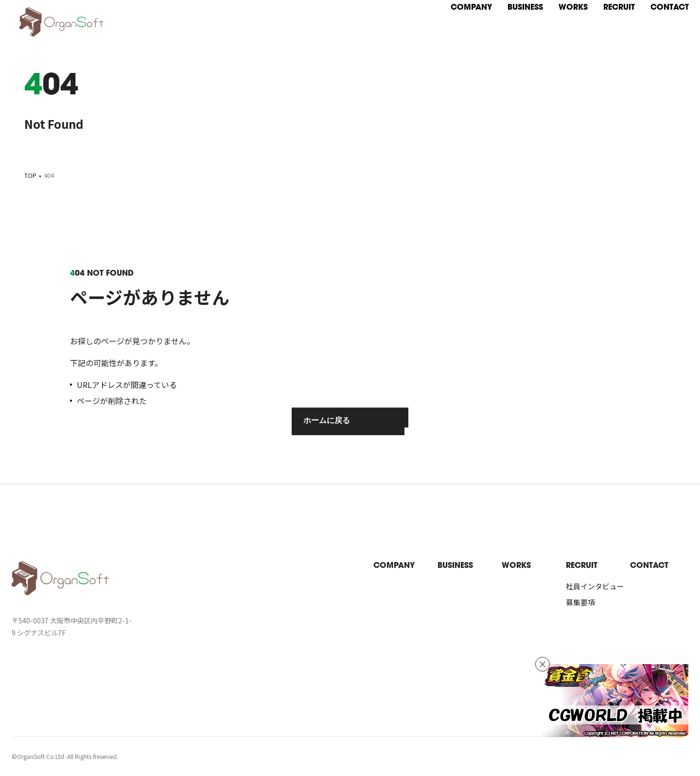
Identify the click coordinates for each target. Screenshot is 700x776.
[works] (555, 13)
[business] (507, 13)
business (455, 566)
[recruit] (601, 13)
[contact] (652, 13)
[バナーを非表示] (542, 664)
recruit (582, 566)
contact (649, 566)
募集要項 (580, 602)
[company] (453, 13)
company (394, 566)
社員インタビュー (595, 586)
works (516, 566)
